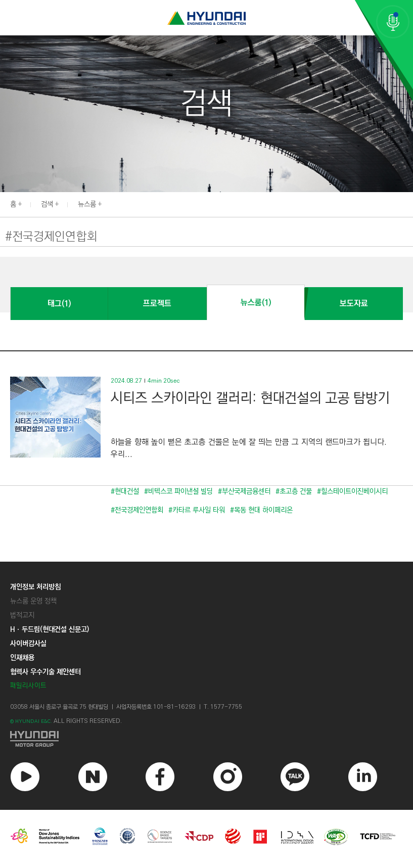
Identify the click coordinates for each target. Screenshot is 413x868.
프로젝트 (157, 304)
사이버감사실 (28, 644)
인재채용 (22, 658)
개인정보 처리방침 (35, 587)
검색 (47, 204)
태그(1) (59, 304)
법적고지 (22, 615)
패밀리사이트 (28, 686)
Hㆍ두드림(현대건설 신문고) (50, 629)
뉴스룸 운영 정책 (33, 601)
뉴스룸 (87, 204)
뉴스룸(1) (256, 303)
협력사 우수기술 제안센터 (45, 672)
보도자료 (354, 304)
